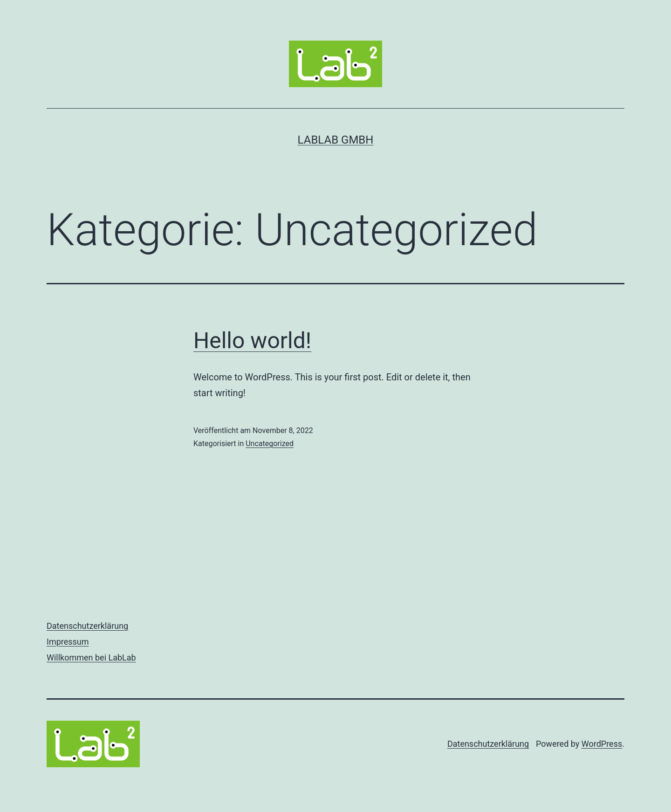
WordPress (602, 744)
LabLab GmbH (336, 140)
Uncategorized (270, 444)
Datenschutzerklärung (87, 626)
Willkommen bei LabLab (91, 657)
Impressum (68, 642)
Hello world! (252, 341)
